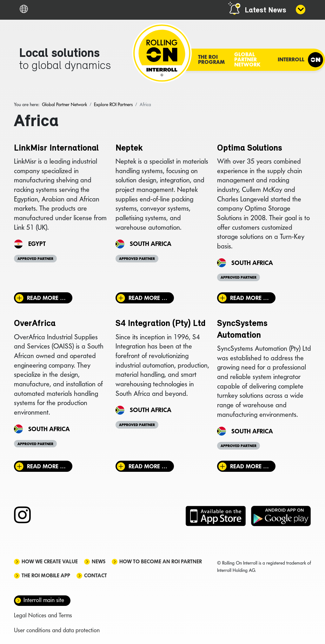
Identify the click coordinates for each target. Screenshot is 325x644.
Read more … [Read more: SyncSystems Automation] (249, 466)
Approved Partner (35, 259)
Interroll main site (44, 600)
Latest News (265, 10)
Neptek (129, 148)
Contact (96, 576)
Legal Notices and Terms (43, 615)
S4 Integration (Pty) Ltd (161, 324)
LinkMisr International (56, 148)
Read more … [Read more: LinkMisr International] (46, 298)
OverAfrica (35, 324)
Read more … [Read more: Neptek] (148, 298)
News (99, 562)
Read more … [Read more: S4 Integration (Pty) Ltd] (148, 466)
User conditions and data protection (57, 630)
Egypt (37, 244)
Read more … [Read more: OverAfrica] (46, 466)
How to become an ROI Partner (161, 562)
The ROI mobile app (46, 576)
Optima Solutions (250, 148)
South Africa (151, 244)
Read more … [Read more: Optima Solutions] (249, 298)
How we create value (50, 562)
